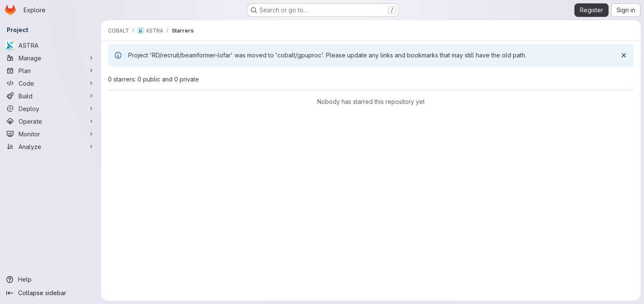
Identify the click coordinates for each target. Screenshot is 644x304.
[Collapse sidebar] (51, 293)
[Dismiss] (624, 55)
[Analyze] (51, 147)
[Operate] (51, 121)
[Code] (51, 83)
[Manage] (51, 58)
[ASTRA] (51, 45)
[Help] (51, 280)
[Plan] (51, 71)
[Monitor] (51, 134)
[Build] (51, 96)
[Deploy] (51, 109)
